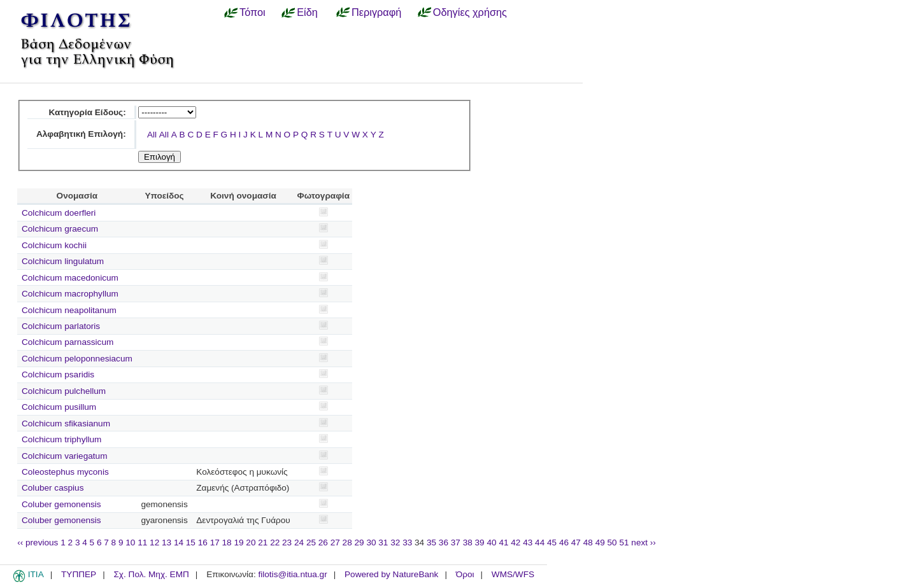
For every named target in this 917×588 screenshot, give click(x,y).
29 (359, 542)
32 (395, 542)
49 (600, 542)
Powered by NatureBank (391, 574)
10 (130, 542)
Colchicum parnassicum (68, 342)
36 (444, 542)
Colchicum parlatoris (61, 326)
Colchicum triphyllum (61, 439)
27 (335, 542)
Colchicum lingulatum (63, 261)
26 (323, 542)
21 (263, 542)
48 (588, 542)
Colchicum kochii (54, 245)
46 (564, 542)
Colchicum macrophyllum (70, 294)
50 (612, 542)
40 (491, 542)
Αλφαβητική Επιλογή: (81, 134)
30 (371, 542)
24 (299, 542)
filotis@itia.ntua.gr (292, 574)
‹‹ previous (38, 542)
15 (191, 542)
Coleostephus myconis (65, 472)
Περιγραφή (376, 12)
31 (383, 542)
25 (311, 542)
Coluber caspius (53, 488)
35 (431, 542)
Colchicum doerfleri (59, 213)
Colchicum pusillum (59, 407)
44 (540, 542)
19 (238, 542)
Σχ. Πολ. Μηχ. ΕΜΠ (151, 574)
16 (203, 542)
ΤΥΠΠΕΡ (79, 574)
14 (179, 542)
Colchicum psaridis (58, 374)
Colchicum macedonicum (70, 278)
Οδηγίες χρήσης (470, 12)
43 (528, 542)
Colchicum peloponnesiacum (77, 359)
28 (347, 542)
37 (456, 542)
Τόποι (252, 12)
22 (275, 542)
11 (142, 542)
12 (154, 542)
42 (515, 542)
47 (576, 542)
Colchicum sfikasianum (66, 423)
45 (552, 542)
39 (480, 542)
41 (503, 542)
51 (624, 542)
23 (287, 542)
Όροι (465, 574)
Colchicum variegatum (64, 456)
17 (215, 542)
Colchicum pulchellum (64, 391)
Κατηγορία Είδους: (87, 112)
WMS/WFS (513, 574)
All (152, 135)
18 (227, 542)
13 (167, 542)
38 (468, 542)
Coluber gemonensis (61, 504)
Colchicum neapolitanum (69, 310)
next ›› (643, 542)
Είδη (307, 12)
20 (251, 542)
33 (407, 542)
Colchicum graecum (60, 229)
